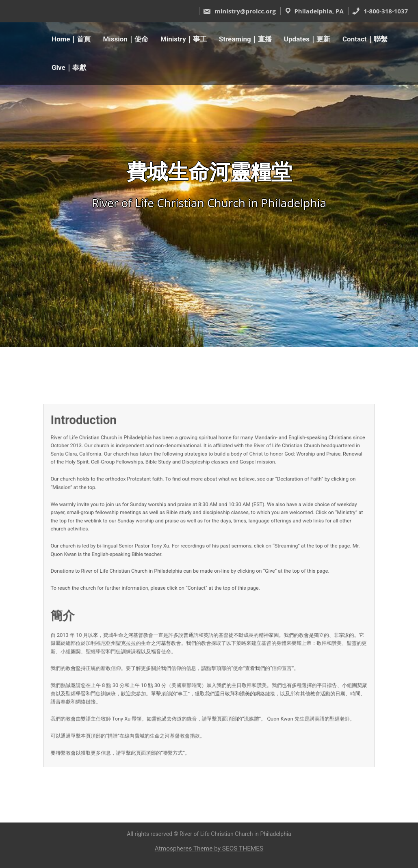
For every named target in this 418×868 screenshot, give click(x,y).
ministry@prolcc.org (239, 11)
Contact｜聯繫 (365, 39)
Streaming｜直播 (245, 39)
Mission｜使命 (125, 39)
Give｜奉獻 (69, 67)
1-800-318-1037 (380, 11)
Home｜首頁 (71, 39)
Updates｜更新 (307, 39)
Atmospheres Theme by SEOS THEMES (209, 849)
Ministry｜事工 (184, 39)
